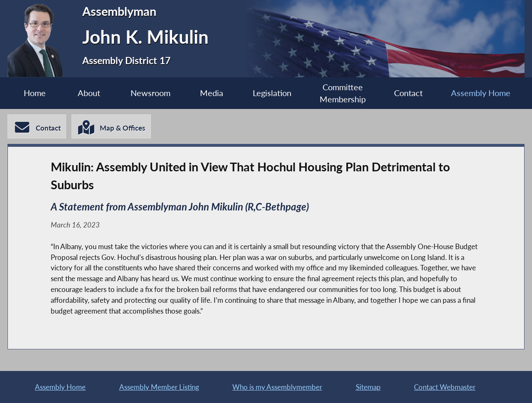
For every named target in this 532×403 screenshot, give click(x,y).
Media (212, 93)
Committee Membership (343, 93)
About (89, 93)
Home (35, 93)
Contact (408, 93)
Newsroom (150, 93)
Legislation (272, 93)
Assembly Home (481, 93)
